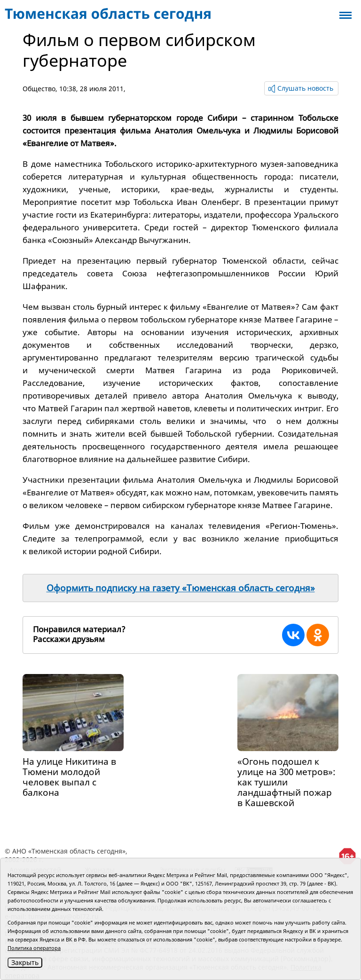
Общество (39, 89)
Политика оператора (34, 948)
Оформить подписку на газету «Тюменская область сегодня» (181, 588)
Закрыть (25, 962)
